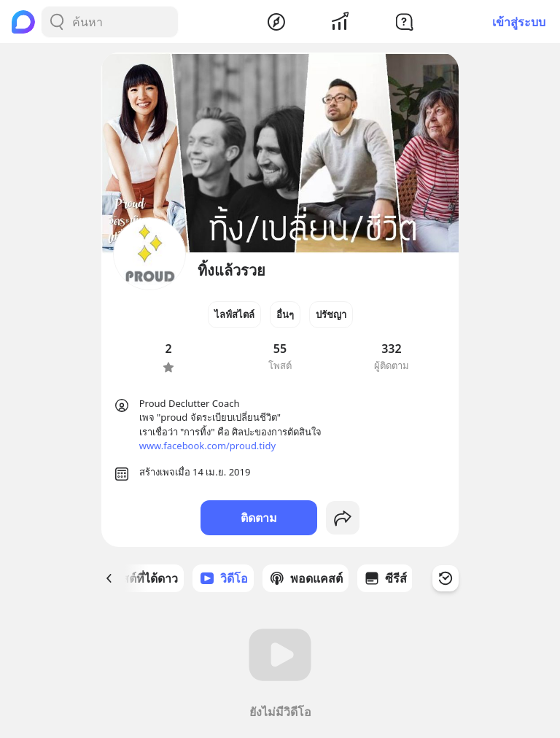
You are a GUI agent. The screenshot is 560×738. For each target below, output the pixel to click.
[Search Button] (57, 22)
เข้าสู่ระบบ (519, 22)
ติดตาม (259, 518)
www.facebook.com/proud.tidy (207, 446)
